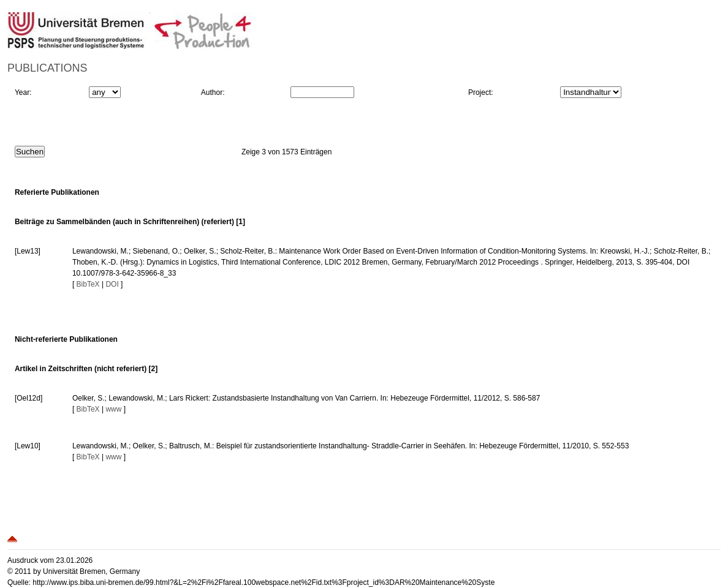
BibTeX (88, 284)
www (113, 409)
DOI (112, 284)
